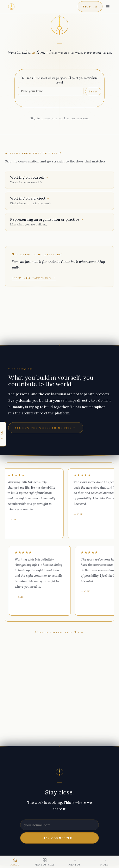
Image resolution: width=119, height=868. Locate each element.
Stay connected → (60, 838)
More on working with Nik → (60, 632)
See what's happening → (34, 278)
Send (93, 91)
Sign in (90, 6)
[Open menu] (108, 6)
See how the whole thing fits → (46, 428)
